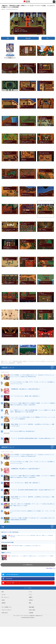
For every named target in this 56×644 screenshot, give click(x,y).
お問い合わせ (5, 630)
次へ (48, 56)
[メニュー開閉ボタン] (54, 2)
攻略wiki (4, 620)
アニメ (31, 612)
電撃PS (31, 615)
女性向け (31, 617)
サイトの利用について (7, 624)
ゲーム (31, 609)
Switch (3, 617)
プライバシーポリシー (7, 627)
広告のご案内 (32, 627)
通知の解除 (32, 624)
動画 (30, 620)
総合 (3, 609)
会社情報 (31, 630)
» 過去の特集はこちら (51, 586)
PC (10, 379)
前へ (8, 56)
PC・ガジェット (5, 615)
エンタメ (4, 612)
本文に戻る (28, 56)
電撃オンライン (5, 379)
